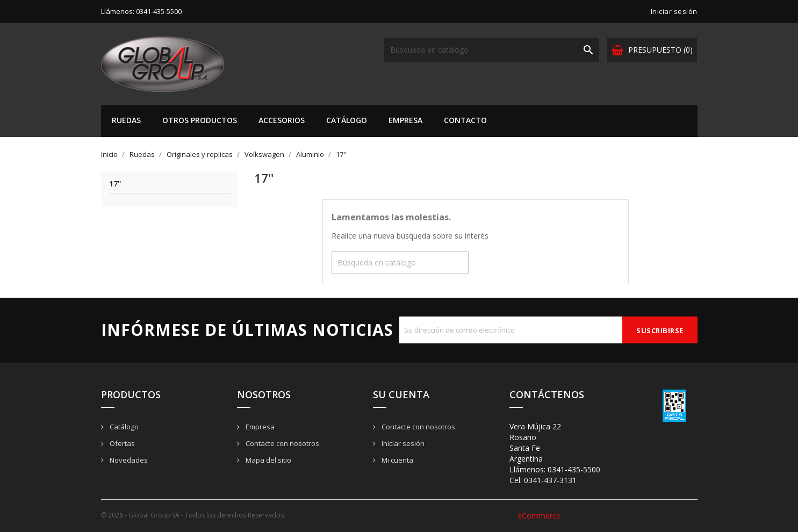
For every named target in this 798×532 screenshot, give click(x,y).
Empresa (405, 120)
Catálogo (347, 120)
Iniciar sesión (402, 443)
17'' (115, 184)
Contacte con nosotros (282, 443)
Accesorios (282, 120)
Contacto (465, 120)
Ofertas (121, 443)
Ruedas (126, 120)
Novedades (128, 460)
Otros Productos (200, 120)
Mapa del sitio (268, 460)
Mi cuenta (397, 460)
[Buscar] (492, 50)
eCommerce (539, 516)
